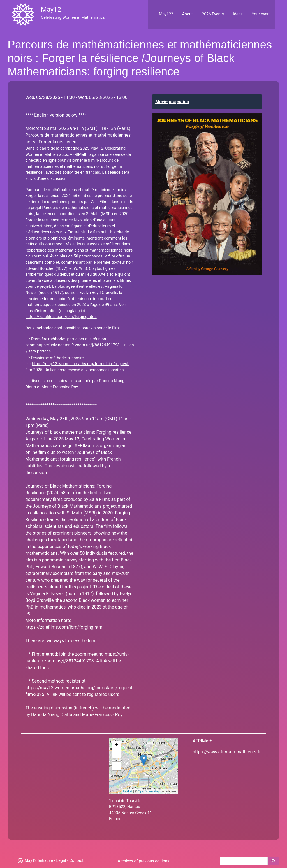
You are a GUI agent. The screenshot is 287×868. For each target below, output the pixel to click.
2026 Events (213, 14)
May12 (51, 10)
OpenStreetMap (149, 791)
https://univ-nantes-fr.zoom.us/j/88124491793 (78, 345)
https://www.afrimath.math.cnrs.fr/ (227, 752)
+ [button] (117, 745)
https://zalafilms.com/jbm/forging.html (62, 317)
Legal (61, 861)
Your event (261, 14)
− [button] (117, 754)
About (187, 14)
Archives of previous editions (143, 861)
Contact (76, 861)
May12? (166, 14)
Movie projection (172, 102)
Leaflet (128, 791)
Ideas (238, 14)
